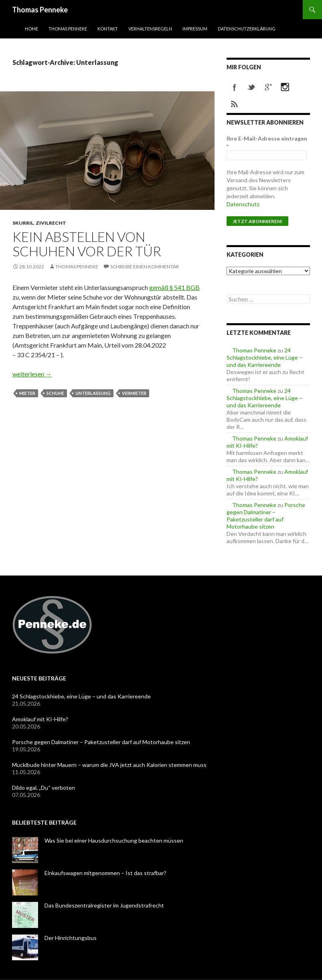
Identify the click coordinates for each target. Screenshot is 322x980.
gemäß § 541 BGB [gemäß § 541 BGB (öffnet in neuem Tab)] (174, 287)
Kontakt (108, 29)
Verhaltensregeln (150, 29)
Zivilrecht (51, 223)
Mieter (27, 393)
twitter (251, 87)
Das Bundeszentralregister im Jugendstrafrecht (104, 905)
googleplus (268, 87)
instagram (285, 87)
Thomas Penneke (40, 10)
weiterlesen (32, 374)
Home (31, 29)
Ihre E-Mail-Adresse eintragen (267, 142)
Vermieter (134, 393)
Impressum (195, 29)
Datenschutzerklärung (247, 29)
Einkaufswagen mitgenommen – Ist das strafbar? (105, 873)
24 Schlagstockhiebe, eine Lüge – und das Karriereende (264, 357)
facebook (235, 87)
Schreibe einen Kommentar (145, 267)
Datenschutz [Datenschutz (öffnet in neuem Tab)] (243, 204)
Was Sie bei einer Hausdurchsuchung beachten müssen (114, 840)
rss (235, 104)
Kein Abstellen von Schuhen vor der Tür (87, 244)
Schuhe (55, 393)
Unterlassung (93, 393)
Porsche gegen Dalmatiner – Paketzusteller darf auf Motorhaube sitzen (266, 516)
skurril (23, 223)
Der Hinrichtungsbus (71, 938)
